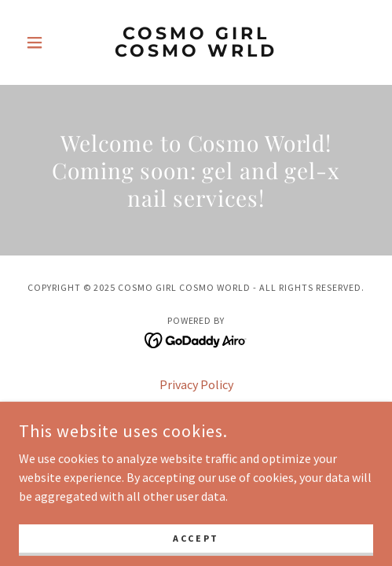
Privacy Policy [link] (196, 384)
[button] (46, 42)
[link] (196, 42)
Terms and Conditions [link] (196, 406)
